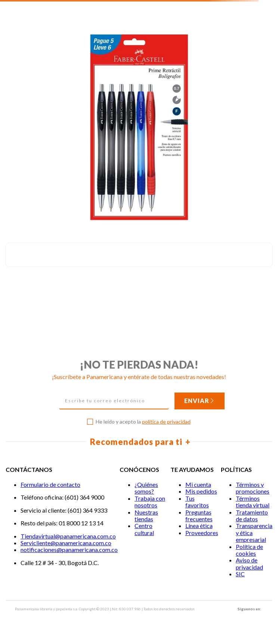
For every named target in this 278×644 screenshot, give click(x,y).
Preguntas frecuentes (199, 515)
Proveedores (202, 533)
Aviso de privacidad (249, 563)
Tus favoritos (197, 502)
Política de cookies (249, 550)
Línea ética (199, 526)
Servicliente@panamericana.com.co (66, 543)
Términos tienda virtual (253, 502)
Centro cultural (144, 529)
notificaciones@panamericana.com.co (69, 550)
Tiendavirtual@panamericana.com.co (68, 536)
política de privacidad (166, 422)
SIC (240, 574)
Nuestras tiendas (146, 515)
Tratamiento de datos (252, 515)
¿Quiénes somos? (146, 488)
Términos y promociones (253, 488)
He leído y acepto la (143, 422)
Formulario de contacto (50, 484)
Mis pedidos (201, 491)
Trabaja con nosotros (150, 502)
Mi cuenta (198, 484)
